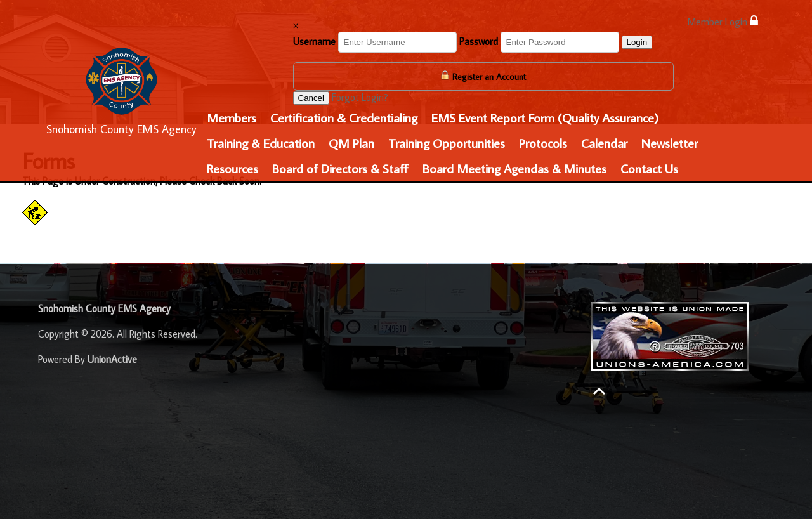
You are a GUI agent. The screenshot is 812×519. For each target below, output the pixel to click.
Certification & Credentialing (344, 117)
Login (637, 42)
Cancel (311, 98)
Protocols (543, 143)
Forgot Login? (360, 97)
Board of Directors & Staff (340, 168)
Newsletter (670, 143)
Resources (232, 168)
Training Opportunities (447, 143)
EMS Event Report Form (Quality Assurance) (545, 117)
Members (232, 117)
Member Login (723, 21)
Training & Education (261, 143)
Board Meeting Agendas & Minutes (514, 168)
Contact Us (649, 168)
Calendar (604, 143)
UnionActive (112, 359)
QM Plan (351, 143)
